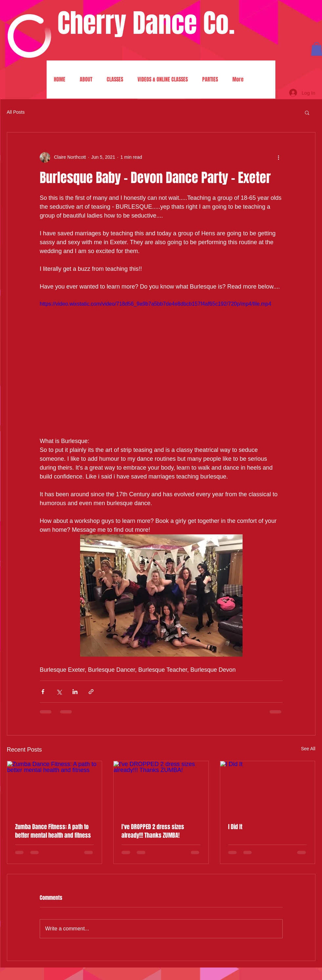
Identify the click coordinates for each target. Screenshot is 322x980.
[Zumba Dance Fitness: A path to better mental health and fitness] (55, 788)
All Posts (16, 112)
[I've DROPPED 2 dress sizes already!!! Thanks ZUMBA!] (161, 788)
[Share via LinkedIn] (75, 692)
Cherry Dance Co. (146, 23)
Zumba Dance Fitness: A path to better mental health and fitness (53, 831)
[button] (307, 112)
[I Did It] (268, 788)
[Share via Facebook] (43, 692)
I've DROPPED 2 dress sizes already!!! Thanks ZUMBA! (153, 831)
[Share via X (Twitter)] (59, 692)
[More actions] (279, 157)
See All (308, 749)
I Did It (235, 827)
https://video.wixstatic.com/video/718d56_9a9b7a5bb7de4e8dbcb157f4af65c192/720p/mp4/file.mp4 (155, 304)
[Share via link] (91, 692)
